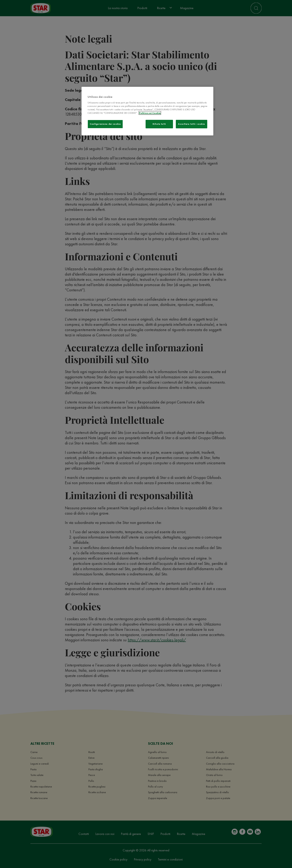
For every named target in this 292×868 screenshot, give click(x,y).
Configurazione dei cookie (105, 124)
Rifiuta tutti (159, 124)
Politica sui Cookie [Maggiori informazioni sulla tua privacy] (150, 113)
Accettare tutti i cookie (192, 124)
